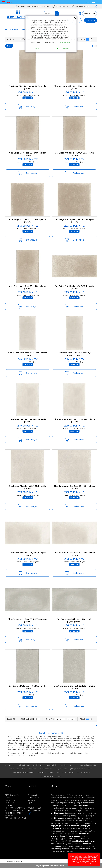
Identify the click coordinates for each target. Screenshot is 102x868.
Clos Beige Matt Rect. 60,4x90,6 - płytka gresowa (28, 154)
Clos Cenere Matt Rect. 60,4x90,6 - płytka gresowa (28, 687)
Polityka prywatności (15, 808)
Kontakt (9, 805)
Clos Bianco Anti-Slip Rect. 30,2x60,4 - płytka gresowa (74, 554)
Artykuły (9, 816)
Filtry (9, 46)
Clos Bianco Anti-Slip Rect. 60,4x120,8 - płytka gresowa (74, 354)
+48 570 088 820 (62, 6)
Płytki (23, 30)
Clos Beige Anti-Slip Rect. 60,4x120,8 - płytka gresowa (74, 87)
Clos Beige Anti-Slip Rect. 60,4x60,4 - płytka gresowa (74, 221)
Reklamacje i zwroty (14, 813)
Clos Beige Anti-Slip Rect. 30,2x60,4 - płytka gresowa (74, 287)
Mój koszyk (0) (90, 13)
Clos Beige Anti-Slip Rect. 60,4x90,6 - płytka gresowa (74, 154)
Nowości (9, 798)
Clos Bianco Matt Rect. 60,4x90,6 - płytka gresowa (28, 420)
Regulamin (10, 803)
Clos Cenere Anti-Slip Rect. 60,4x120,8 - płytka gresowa (74, 620)
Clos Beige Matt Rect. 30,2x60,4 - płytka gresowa (28, 287)
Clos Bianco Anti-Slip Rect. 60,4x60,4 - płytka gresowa (74, 487)
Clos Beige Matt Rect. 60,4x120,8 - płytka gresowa (28, 87)
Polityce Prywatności (64, 42)
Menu (9, 2)
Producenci (11, 800)
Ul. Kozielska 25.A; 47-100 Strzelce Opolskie (33, 6)
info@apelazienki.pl (82, 6)
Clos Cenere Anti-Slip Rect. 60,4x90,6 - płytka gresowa (74, 687)
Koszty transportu (14, 810)
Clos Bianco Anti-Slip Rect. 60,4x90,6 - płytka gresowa (74, 420)
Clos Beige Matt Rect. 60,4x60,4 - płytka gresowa (28, 221)
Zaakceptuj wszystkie (62, 48)
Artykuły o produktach (16, 818)
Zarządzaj (36, 48)
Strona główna (12, 30)
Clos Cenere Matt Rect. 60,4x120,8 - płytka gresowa (28, 620)
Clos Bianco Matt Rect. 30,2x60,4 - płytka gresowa (28, 554)
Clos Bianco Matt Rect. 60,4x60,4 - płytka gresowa (28, 487)
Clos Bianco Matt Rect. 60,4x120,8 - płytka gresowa (28, 354)
